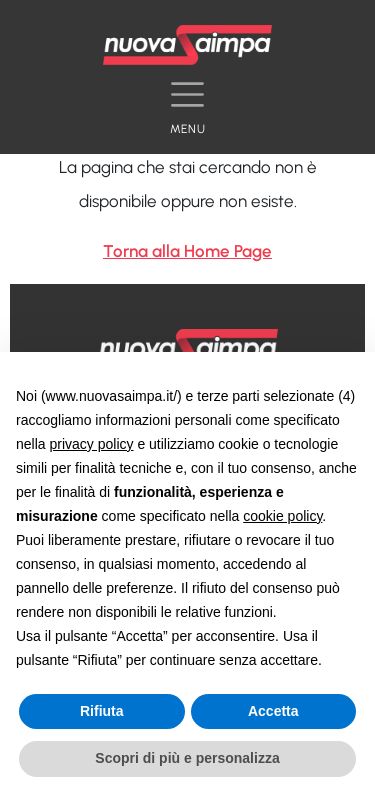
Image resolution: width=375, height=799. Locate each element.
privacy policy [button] (91, 444)
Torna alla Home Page (187, 251)
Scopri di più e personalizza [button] (187, 758)
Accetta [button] (273, 711)
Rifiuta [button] (102, 711)
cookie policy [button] (282, 516)
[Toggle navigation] (187, 102)
